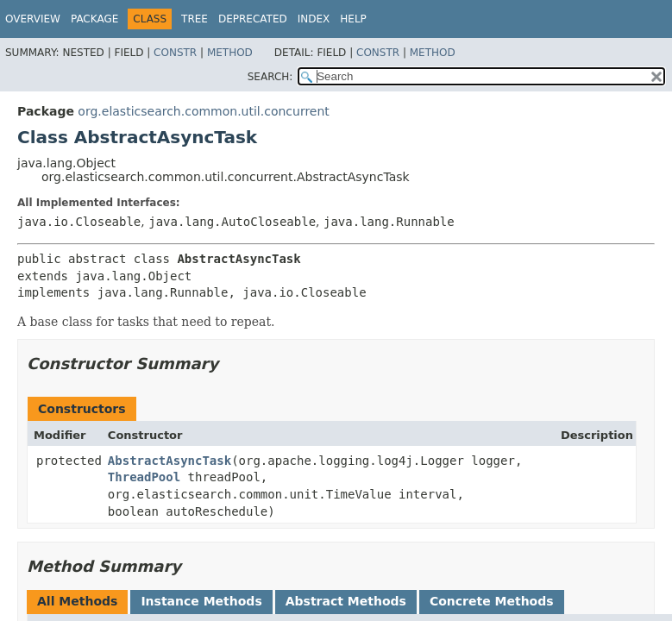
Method (230, 53)
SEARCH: (270, 77)
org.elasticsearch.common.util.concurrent (203, 111)
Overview (33, 19)
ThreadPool (144, 477)
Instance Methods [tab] (201, 601)
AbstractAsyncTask (170, 461)
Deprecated (253, 19)
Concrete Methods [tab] (492, 601)
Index (314, 19)
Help (353, 19)
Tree (195, 19)
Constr (175, 53)
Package (94, 19)
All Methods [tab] (77, 601)
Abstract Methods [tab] (346, 601)
